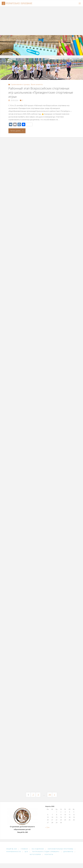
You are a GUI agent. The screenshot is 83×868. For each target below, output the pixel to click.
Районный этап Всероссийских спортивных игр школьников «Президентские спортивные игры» (41, 92)
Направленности (14, 852)
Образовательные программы (61, 849)
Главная (24, 849)
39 (50, 795)
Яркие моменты (37, 84)
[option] (41, 42)
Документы (68, 852)
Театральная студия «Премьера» (46, 852)
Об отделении (38, 849)
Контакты (49, 854)
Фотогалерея (35, 854)
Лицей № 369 (12, 849)
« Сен (47, 827)
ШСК (26, 852)
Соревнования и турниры (20, 84)
